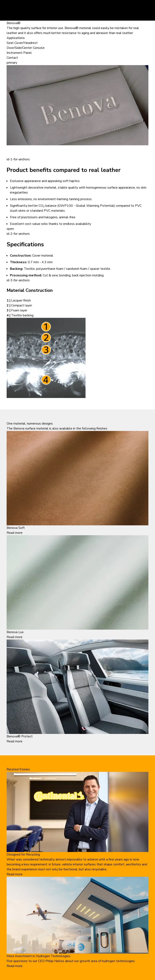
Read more (15, 533)
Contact (12, 58)
